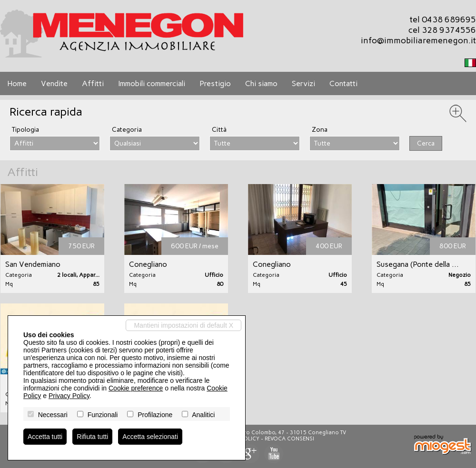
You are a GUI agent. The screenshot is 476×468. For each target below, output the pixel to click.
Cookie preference (136, 388)
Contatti (343, 83)
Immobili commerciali (152, 83)
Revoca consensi (289, 439)
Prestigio (215, 83)
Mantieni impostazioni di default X (183, 325)
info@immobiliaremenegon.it (418, 40)
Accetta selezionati (150, 437)
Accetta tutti (45, 437)
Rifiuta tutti (92, 437)
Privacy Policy (69, 396)
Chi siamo (261, 83)
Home (17, 83)
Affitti (93, 83)
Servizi (303, 83)
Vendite (54, 83)
